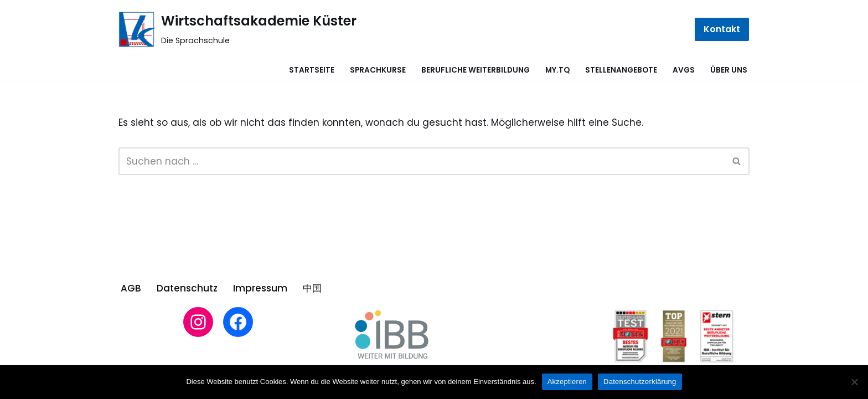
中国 (312, 288)
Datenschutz (187, 288)
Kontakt (722, 29)
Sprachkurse (378, 70)
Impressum (260, 288)
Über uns (729, 70)
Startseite (312, 70)
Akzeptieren (567, 382)
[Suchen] (422, 161)
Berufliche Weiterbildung (476, 70)
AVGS (684, 70)
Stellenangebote (621, 70)
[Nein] (854, 382)
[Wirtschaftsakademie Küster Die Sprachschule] (237, 29)
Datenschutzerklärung (640, 382)
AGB (131, 288)
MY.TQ (557, 70)
